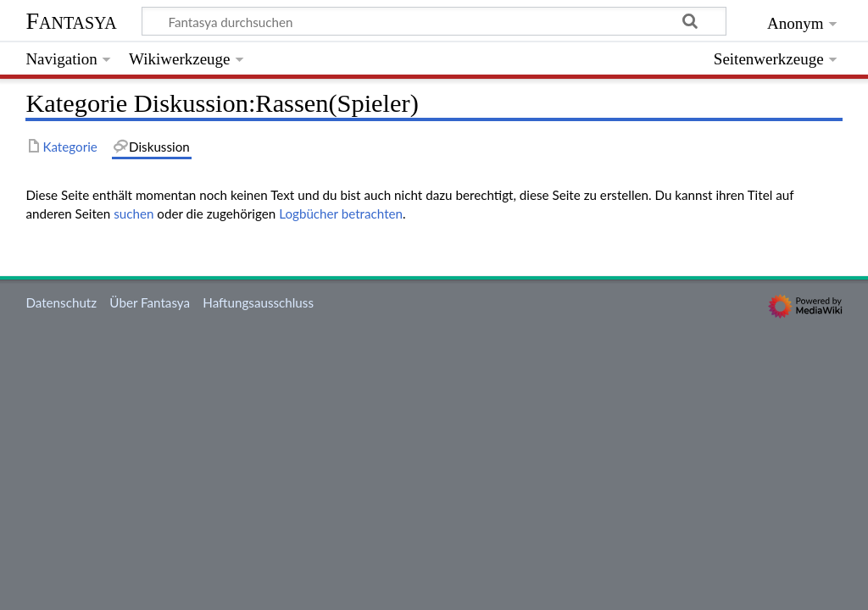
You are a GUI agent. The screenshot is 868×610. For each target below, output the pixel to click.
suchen (134, 213)
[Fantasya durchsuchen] (434, 21)
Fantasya (71, 21)
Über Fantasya (150, 302)
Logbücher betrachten (341, 213)
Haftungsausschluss (258, 302)
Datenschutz (61, 302)
